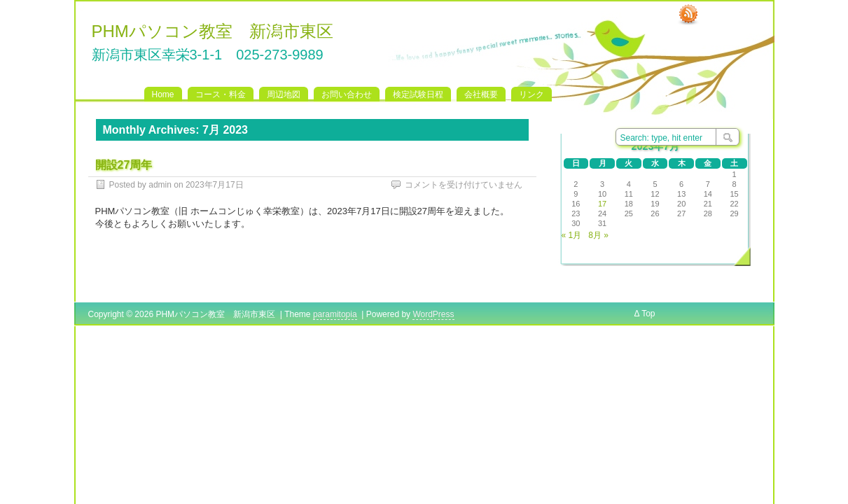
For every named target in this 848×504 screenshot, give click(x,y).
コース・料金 (221, 94)
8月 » (598, 235)
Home (163, 94)
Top (648, 314)
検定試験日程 (418, 94)
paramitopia (335, 314)
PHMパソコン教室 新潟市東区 (213, 31)
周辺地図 (284, 94)
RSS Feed (688, 15)
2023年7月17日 (215, 185)
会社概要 (481, 94)
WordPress (433, 314)
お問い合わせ (347, 94)
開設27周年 (124, 165)
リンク (531, 94)
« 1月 (572, 235)
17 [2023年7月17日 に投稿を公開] (602, 204)
